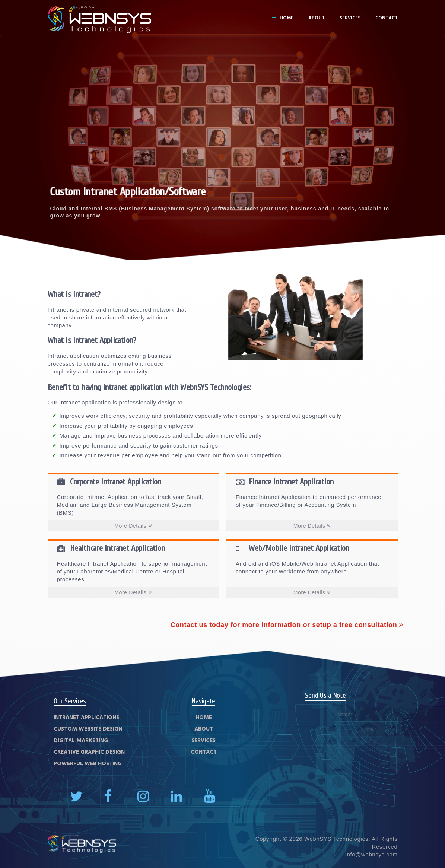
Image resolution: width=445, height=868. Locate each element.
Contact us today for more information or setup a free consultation (287, 625)
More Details (133, 526)
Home (287, 18)
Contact (387, 18)
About (317, 18)
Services (350, 18)
